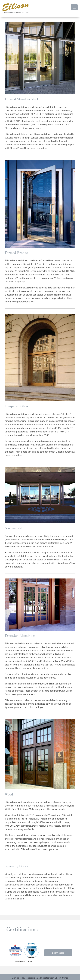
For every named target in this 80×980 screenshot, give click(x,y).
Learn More (58, 953)
